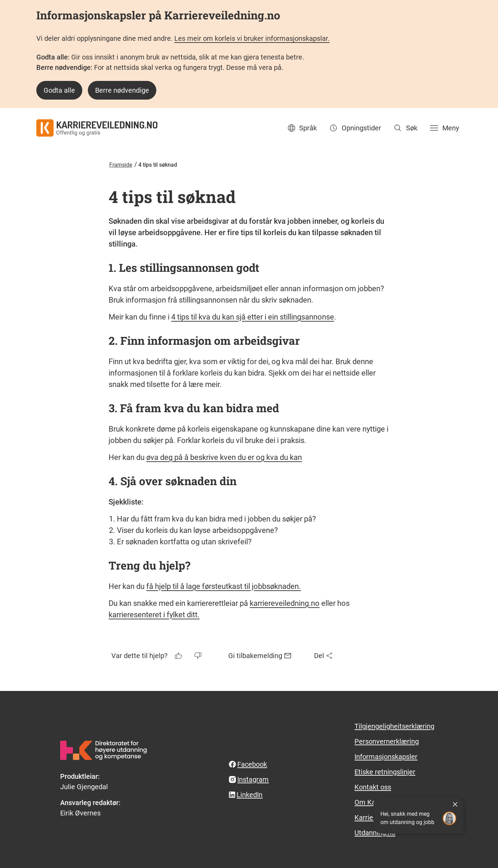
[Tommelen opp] (179, 656)
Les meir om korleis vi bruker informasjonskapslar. (252, 38)
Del (324, 656)
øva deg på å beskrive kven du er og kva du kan (224, 457)
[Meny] (444, 128)
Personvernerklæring (387, 741)
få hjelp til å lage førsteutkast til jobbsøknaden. (224, 586)
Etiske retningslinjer (385, 772)
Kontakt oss (373, 787)
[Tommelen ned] (199, 656)
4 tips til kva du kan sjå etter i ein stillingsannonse (253, 317)
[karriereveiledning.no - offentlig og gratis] (97, 128)
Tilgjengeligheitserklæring (394, 726)
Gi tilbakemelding (260, 656)
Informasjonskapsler (386, 757)
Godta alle (59, 90)
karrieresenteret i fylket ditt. (154, 615)
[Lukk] (455, 804)
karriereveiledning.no (285, 603)
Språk (302, 128)
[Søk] (405, 128)
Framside (121, 165)
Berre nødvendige (122, 90)
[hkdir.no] (103, 750)
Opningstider (354, 128)
